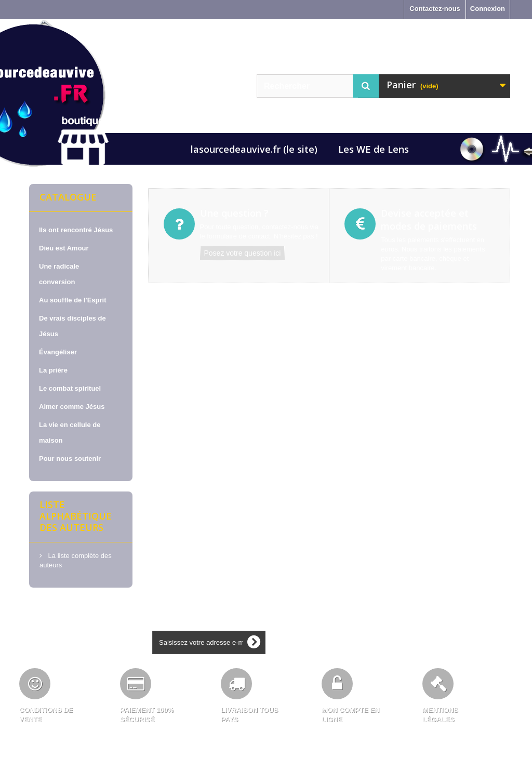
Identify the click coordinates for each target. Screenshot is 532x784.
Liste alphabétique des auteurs (76, 516)
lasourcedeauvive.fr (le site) (254, 149)
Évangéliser (58, 352)
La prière (53, 370)
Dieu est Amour (64, 248)
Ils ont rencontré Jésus (76, 230)
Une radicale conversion (59, 274)
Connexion (488, 9)
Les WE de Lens (374, 149)
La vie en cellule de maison (70, 433)
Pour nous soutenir (70, 459)
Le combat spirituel (70, 388)
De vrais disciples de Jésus (72, 326)
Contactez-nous (435, 9)
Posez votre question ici (243, 253)
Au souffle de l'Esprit (73, 300)
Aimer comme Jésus (72, 407)
